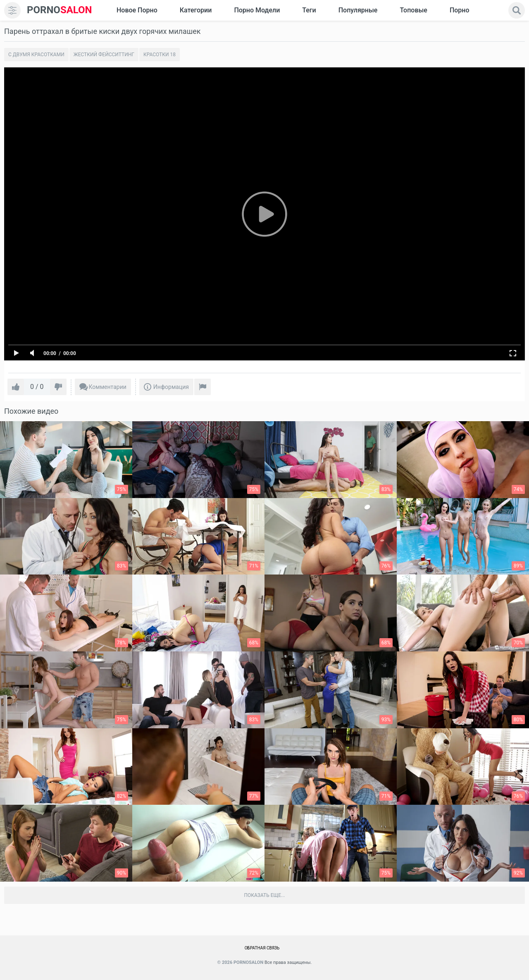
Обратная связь (262, 948)
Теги (309, 10)
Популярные (358, 10)
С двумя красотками (36, 55)
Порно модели (257, 10)
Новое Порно (137, 10)
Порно (460, 10)
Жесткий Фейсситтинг (104, 55)
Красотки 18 (160, 55)
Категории (196, 10)
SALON (60, 10)
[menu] (12, 10)
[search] (517, 10)
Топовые (413, 10)
